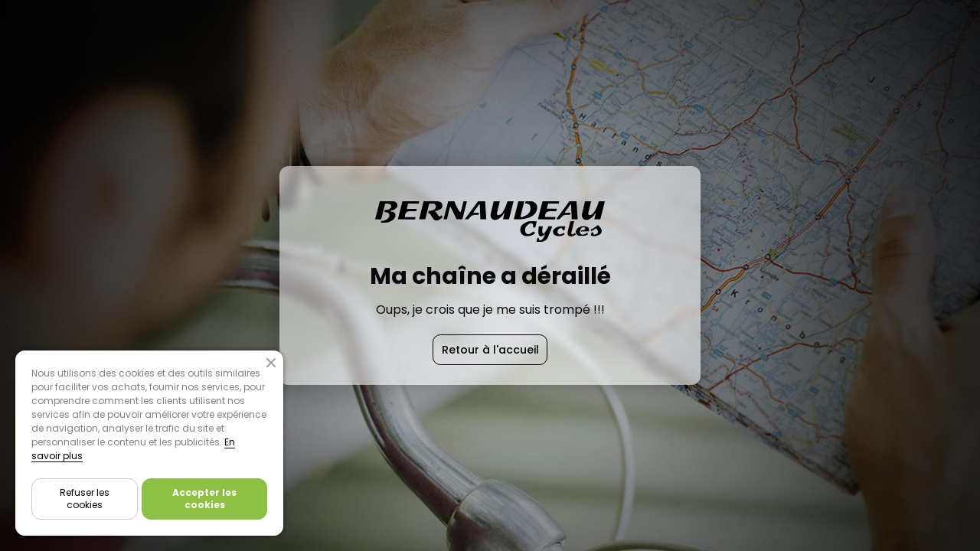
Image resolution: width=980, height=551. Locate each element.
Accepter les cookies (204, 499)
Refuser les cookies (85, 499)
